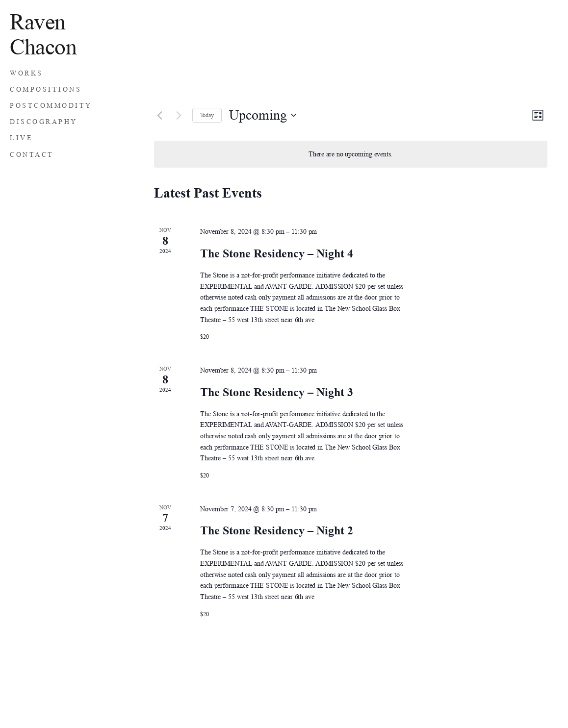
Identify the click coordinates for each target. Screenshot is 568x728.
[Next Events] (179, 115)
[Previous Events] (160, 115)
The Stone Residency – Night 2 (277, 530)
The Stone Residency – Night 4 (277, 253)
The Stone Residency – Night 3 (277, 392)
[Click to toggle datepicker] (263, 115)
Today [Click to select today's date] (207, 115)
